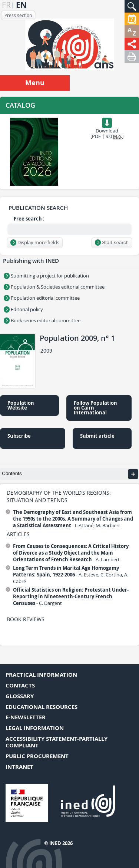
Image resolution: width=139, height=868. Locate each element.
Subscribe (19, 436)
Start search (112, 243)
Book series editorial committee (42, 320)
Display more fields (35, 242)
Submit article (97, 436)
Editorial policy (23, 309)
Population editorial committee (42, 298)
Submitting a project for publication (46, 276)
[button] (132, 6)
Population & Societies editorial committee (54, 287)
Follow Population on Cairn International (95, 408)
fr (6, 5)
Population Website (21, 405)
